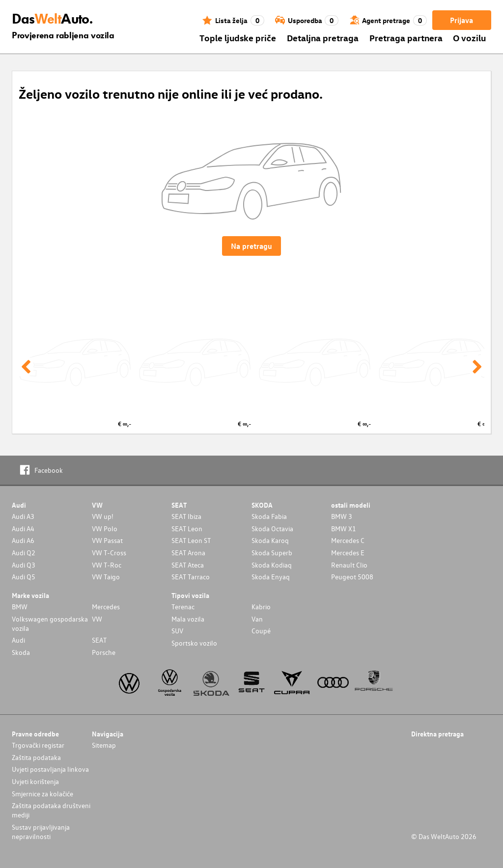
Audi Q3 (24, 565)
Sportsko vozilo (194, 643)
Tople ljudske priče (238, 38)
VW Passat (107, 540)
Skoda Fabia (269, 516)
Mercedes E (348, 553)
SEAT (99, 640)
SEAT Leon (187, 529)
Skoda (21, 652)
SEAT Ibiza (186, 516)
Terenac (183, 607)
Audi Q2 (24, 553)
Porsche (104, 652)
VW (97, 619)
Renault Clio (349, 565)
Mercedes (106, 607)
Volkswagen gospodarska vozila (50, 624)
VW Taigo (106, 577)
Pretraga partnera (406, 38)
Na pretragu (251, 246)
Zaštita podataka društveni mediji (51, 810)
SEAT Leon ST (191, 540)
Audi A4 (23, 529)
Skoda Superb (272, 553)
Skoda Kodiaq (272, 565)
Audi (18, 640)
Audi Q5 (24, 577)
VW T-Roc (107, 565)
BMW (20, 607)
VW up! (103, 516)
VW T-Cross (109, 553)
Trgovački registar (38, 745)
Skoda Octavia (272, 529)
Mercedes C (348, 540)
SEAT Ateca (188, 565)
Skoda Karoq (270, 540)
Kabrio (261, 607)
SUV (177, 631)
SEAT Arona (188, 553)
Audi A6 (23, 540)
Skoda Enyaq (271, 577)
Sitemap (104, 745)
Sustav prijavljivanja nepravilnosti (41, 832)
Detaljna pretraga (323, 38)
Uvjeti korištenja (35, 781)
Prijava (461, 20)
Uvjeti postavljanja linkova (50, 769)
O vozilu (469, 38)
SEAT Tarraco (191, 577)
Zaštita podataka (36, 757)
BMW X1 (344, 529)
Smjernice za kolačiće (42, 794)
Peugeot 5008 (352, 577)
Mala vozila (188, 619)
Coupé (261, 631)
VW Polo (105, 529)
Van (257, 619)
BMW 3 (342, 516)
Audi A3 (23, 516)
